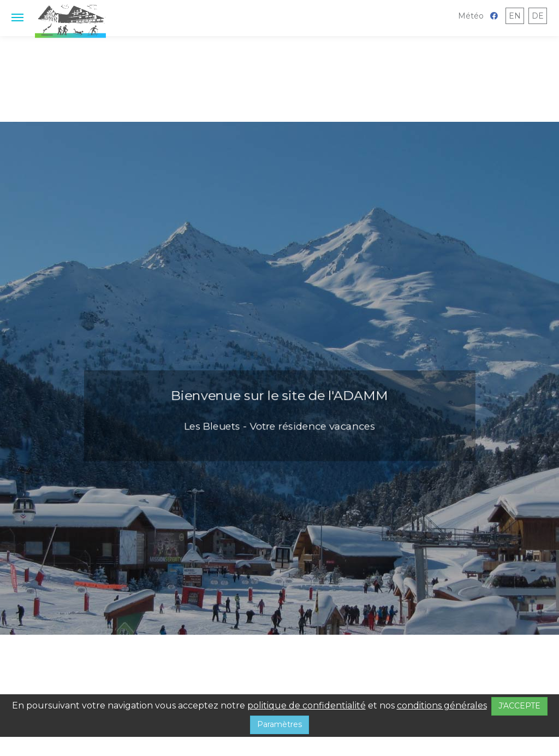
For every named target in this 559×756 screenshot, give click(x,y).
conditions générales (442, 705)
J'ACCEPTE (519, 706)
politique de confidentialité (307, 705)
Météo (471, 16)
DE (538, 16)
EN (515, 16)
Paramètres (279, 724)
